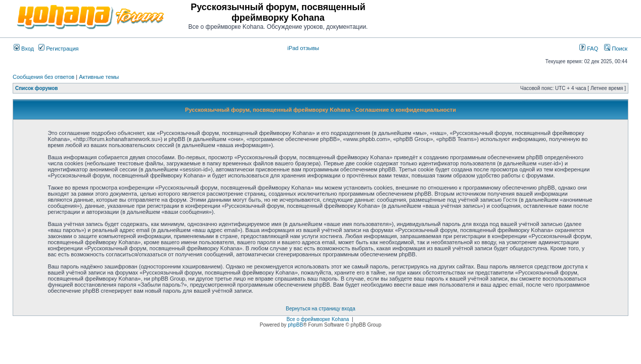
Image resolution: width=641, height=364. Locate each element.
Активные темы (99, 77)
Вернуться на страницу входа (320, 309)
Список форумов (37, 88)
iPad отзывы (303, 48)
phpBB (295, 325)
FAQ (589, 49)
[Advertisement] (509, 16)
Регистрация (58, 49)
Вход (24, 49)
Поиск (616, 49)
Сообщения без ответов (43, 77)
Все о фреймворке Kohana (318, 319)
